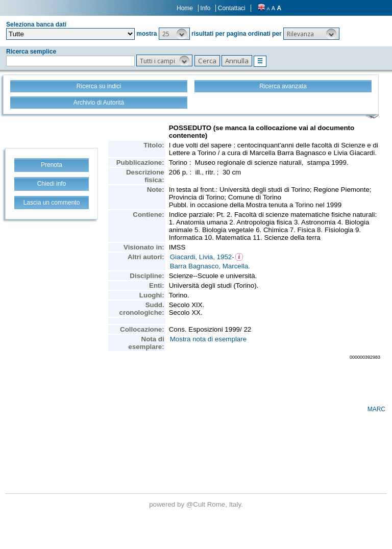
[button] (174, 34)
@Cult (197, 504)
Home (185, 8)
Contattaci (232, 8)
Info (205, 8)
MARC (376, 409)
